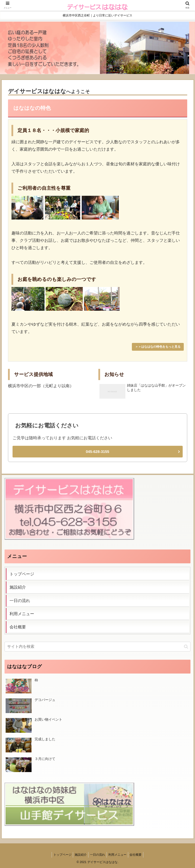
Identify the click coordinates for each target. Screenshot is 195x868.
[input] (97, 646)
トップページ (22, 574)
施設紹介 (18, 587)
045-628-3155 (97, 451)
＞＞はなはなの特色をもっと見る (158, 347)
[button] (186, 646)
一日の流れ (20, 600)
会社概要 (18, 627)
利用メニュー (22, 614)
